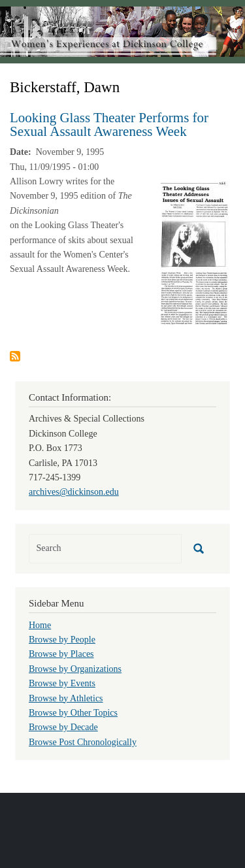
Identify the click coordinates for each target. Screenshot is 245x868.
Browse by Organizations (75, 669)
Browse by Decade (63, 727)
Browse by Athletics (66, 698)
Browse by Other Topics (73, 713)
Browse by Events (62, 683)
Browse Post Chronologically (83, 742)
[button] (195, 252)
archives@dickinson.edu (74, 492)
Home (40, 625)
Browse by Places (61, 654)
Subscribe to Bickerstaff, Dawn (15, 356)
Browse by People (62, 640)
